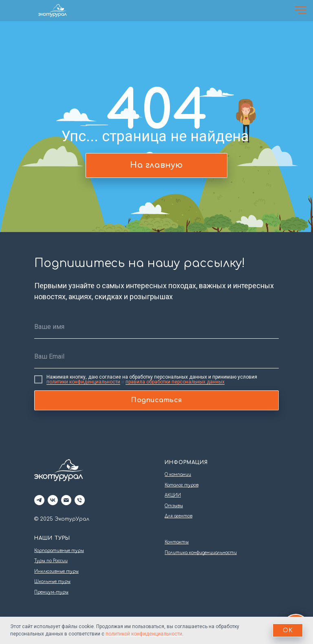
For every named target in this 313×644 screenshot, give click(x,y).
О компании (178, 474)
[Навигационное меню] (301, 10)
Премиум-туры (51, 592)
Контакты (177, 542)
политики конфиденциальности (83, 382)
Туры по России (51, 561)
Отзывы (174, 506)
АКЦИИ (173, 495)
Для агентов (179, 516)
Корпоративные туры (59, 551)
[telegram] (39, 500)
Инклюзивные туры (56, 571)
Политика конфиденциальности (201, 553)
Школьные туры (52, 582)
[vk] (53, 500)
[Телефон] (80, 500)
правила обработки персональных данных (175, 382)
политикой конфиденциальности (144, 634)
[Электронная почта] (66, 500)
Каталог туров (182, 485)
